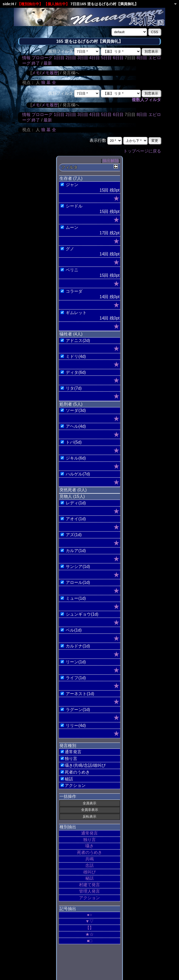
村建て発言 (89, 885)
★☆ (89, 934)
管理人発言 (89, 891)
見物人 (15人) (72, 496)
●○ (89, 915)
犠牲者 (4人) (71, 334)
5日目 (106, 58)
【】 (89, 928)
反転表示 (89, 816)
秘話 (89, 878)
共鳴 (89, 859)
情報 (26, 58)
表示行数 (98, 140)
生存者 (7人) (71, 178)
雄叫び (89, 872)
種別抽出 (68, 827)
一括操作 (68, 796)
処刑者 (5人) (71, 404)
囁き (89, 846)
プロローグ (42, 58)
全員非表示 (90, 810)
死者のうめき (89, 852)
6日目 (118, 58)
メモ (36, 73)
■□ (89, 941)
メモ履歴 (50, 73)
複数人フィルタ (146, 100)
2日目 (71, 58)
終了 (36, 63)
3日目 (83, 58)
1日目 (59, 58)
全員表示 (89, 803)
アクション (89, 898)
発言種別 (68, 746)
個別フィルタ (61, 51)
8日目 (142, 58)
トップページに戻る (142, 151)
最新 (48, 63)
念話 (89, 865)
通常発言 (89, 833)
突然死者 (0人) (73, 490)
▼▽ (89, 921)
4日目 (95, 58)
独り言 (89, 840)
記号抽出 (68, 909)
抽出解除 (111, 161)
